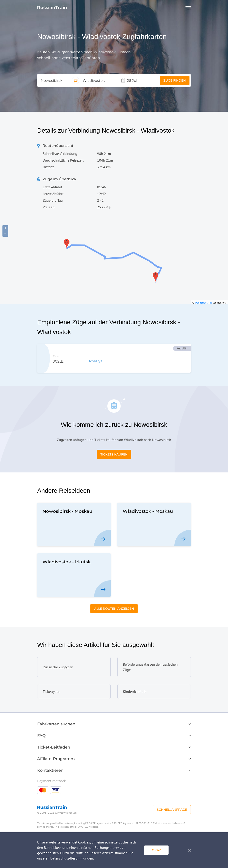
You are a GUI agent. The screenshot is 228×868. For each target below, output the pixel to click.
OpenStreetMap (204, 303)
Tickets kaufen (114, 454)
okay (156, 850)
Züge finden (175, 80)
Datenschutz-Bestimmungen (72, 858)
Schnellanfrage (172, 810)
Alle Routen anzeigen (114, 609)
